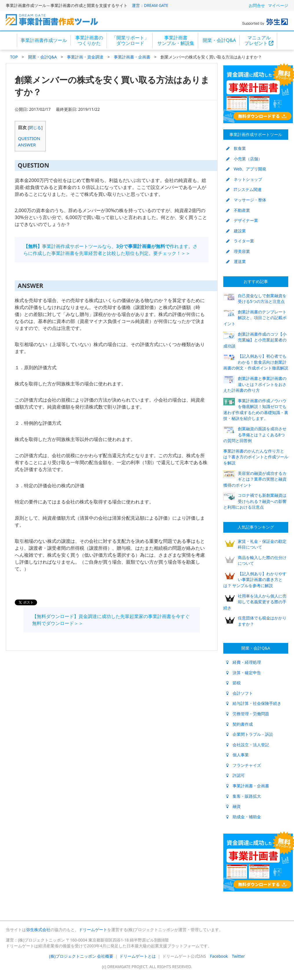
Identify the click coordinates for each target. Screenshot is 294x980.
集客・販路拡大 (244, 796)
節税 (233, 683)
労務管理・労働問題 (248, 714)
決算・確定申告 (244, 673)
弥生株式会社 (38, 930)
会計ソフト (240, 693)
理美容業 (238, 251)
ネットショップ (244, 179)
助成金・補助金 (244, 817)
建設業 (236, 231)
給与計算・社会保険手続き (254, 703)
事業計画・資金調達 (85, 57)
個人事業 (238, 755)
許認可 (235, 775)
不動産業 (238, 210)
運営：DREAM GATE (150, 5)
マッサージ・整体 (246, 200)
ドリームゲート (93, 930)
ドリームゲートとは (138, 956)
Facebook (219, 956)
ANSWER (27, 145)
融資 (233, 806)
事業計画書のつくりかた (89, 40)
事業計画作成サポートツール (256, 134)
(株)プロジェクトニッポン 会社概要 (81, 956)
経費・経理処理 (244, 662)
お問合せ (257, 5)
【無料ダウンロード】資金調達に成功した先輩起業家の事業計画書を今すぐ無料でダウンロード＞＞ (111, 620)
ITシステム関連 (244, 189)
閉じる (35, 127)
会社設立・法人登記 (248, 745)
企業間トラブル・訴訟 (250, 734)
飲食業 (236, 148)
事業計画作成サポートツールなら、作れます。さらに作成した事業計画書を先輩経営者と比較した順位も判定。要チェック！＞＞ (111, 250)
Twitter (239, 956)
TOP (14, 57)
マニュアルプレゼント (259, 40)
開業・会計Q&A (219, 40)
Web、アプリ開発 (246, 169)
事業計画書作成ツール (44, 40)
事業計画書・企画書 (132, 57)
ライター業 (240, 241)
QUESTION (29, 138)
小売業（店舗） (244, 159)
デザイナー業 (242, 220)
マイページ (278, 5)
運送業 (236, 261)
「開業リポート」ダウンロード (130, 40)
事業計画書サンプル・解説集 (176, 40)
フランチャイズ (244, 765)
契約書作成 (240, 724)
